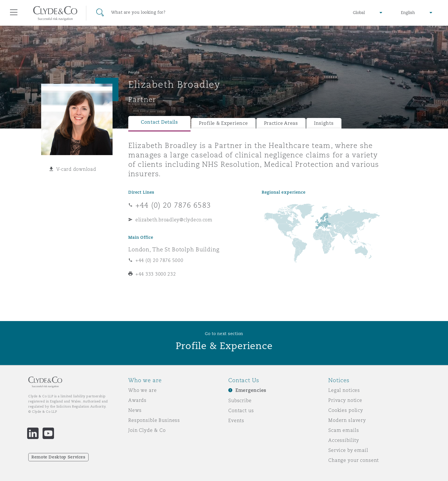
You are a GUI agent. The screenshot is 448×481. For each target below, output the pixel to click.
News (135, 410)
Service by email (348, 450)
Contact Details (159, 122)
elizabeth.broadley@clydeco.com (174, 220)
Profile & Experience (223, 123)
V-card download (76, 169)
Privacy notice (345, 400)
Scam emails (344, 430)
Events (236, 420)
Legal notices (344, 390)
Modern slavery (347, 420)
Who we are (143, 390)
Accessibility (344, 440)
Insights (324, 123)
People (134, 72)
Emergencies (251, 390)
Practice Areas (281, 123)
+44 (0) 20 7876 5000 (159, 260)
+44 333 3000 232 (156, 274)
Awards (137, 400)
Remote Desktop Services (58, 457)
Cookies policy (346, 410)
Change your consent (354, 460)
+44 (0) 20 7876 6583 (173, 205)
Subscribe (240, 400)
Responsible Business (154, 420)
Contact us (241, 410)
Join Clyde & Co (147, 430)
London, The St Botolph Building (174, 249)
